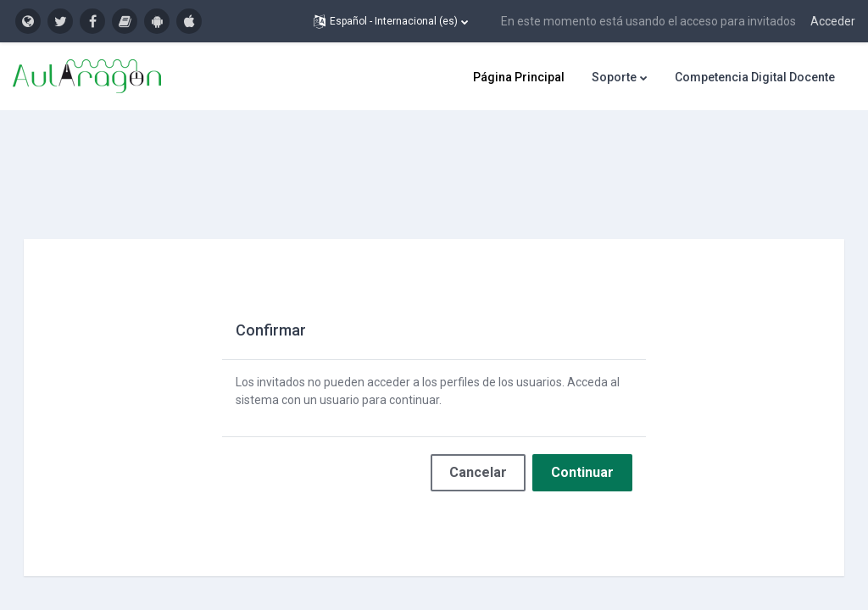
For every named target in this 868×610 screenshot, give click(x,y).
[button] (391, 21)
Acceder (833, 21)
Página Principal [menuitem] (519, 77)
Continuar (582, 443)
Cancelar (478, 443)
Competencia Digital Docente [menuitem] (755, 77)
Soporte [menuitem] (614, 77)
